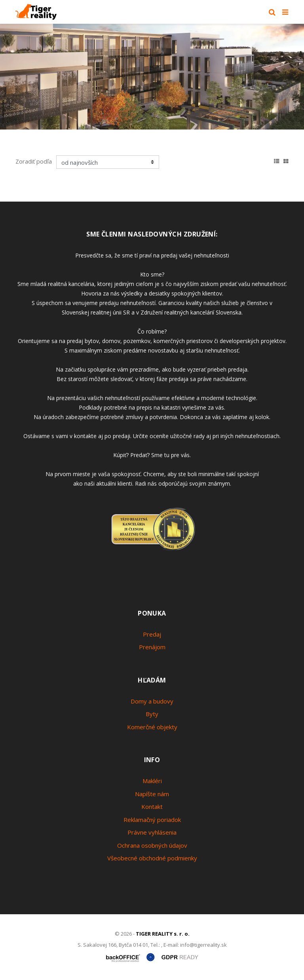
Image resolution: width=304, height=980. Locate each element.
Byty (152, 714)
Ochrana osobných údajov (152, 845)
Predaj (152, 634)
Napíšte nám (152, 794)
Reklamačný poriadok (152, 820)
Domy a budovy (152, 701)
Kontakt (152, 806)
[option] (152, 77)
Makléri (152, 781)
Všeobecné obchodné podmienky (152, 858)
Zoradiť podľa (34, 161)
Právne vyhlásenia (152, 832)
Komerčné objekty (152, 727)
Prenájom (152, 647)
